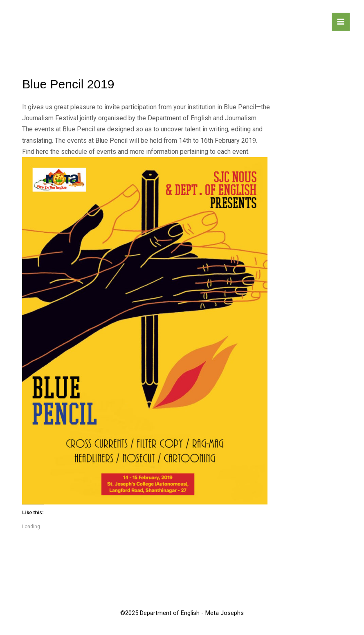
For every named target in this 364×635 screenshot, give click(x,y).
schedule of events (89, 152)
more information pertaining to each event (189, 152)
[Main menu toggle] (341, 22)
